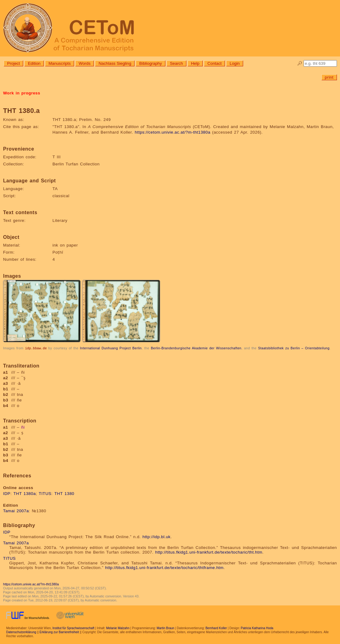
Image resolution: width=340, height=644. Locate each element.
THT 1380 (64, 493)
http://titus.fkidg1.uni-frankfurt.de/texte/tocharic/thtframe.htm (164, 567)
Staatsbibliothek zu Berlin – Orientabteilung (294, 348)
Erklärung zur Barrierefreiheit (59, 632)
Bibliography (150, 63)
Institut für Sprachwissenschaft (73, 628)
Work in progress (22, 93)
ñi (23, 427)
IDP (7, 493)
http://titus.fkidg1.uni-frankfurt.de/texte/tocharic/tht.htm (209, 552)
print (329, 77)
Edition (34, 63)
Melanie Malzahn (118, 628)
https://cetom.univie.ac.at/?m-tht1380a (173, 132)
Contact (214, 63)
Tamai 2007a (16, 511)
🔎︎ (300, 63)
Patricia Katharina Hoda (257, 628)
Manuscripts (60, 63)
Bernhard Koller (216, 628)
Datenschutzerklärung (21, 632)
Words (85, 63)
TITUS (45, 493)
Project (13, 63)
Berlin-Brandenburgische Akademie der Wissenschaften (196, 348)
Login (235, 63)
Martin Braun (166, 628)
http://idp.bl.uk (157, 536)
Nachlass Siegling (115, 63)
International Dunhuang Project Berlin (111, 348)
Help (195, 63)
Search (176, 63)
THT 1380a (24, 493)
